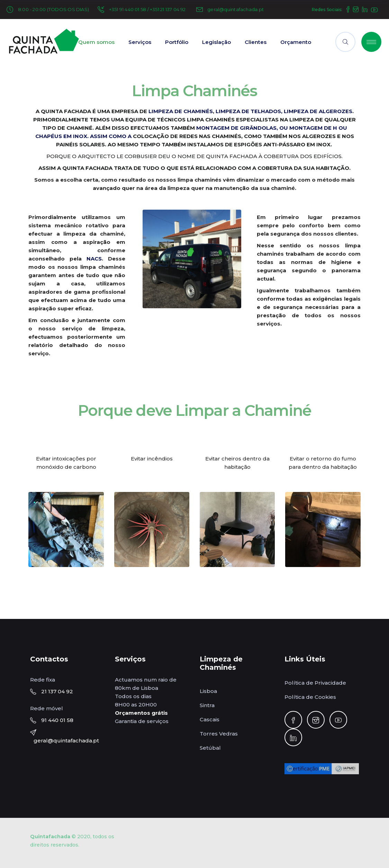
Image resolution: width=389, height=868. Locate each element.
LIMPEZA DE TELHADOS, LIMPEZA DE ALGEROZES (284, 111)
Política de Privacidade (315, 683)
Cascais (210, 719)
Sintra (207, 705)
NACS (94, 259)
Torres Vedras (219, 734)
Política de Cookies (310, 697)
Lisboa (208, 691)
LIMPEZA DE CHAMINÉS (181, 111)
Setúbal (210, 748)
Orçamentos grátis (141, 713)
